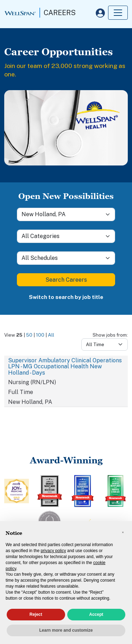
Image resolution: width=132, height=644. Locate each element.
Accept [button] (96, 614)
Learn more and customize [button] (66, 630)
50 (29, 335)
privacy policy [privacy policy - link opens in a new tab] (53, 551)
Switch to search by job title (66, 297)
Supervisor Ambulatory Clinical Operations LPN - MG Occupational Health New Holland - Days (65, 367)
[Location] (66, 214)
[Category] (66, 236)
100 (40, 335)
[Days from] (105, 344)
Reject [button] (36, 614)
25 (19, 335)
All (51, 335)
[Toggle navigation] (118, 13)
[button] (123, 532)
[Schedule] (66, 258)
